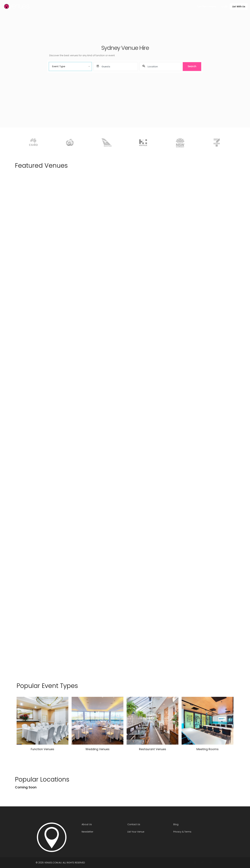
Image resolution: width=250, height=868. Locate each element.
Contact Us (134, 824)
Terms (188, 832)
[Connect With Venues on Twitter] (203, 862)
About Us (87, 824)
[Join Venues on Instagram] (211, 862)
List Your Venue (136, 832)
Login (225, 6)
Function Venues (206, 6)
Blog (176, 824)
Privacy (177, 832)
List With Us (239, 7)
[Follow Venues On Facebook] (195, 862)
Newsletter (87, 832)
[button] (70, 66)
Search (192, 66)
